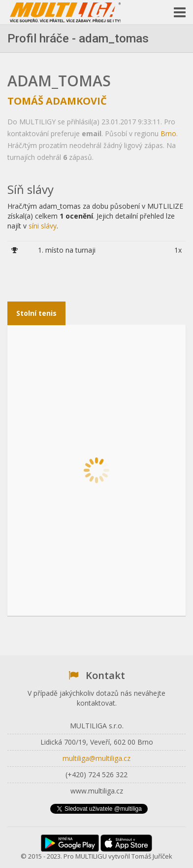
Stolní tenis (36, 313)
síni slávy (43, 226)
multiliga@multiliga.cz (96, 758)
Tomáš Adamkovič (57, 101)
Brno (168, 133)
